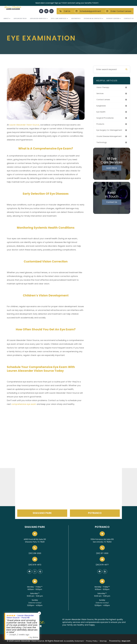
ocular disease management (110, 138)
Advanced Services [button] (39, 18)
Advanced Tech (20, 18)
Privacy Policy (92, 641)
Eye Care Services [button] (59, 18)
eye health (101, 113)
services (100, 94)
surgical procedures (106, 119)
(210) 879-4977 (102, 565)
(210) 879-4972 (35, 565)
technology (102, 144)
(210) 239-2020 (35, 553)
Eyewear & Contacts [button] (93, 18)
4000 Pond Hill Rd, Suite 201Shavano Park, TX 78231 (35, 541)
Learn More (112, 170)
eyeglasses (102, 106)
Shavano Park (42, 513)
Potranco (95, 513)
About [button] (7, 18)
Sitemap (103, 641)
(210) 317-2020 (102, 553)
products (101, 125)
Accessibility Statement (74, 641)
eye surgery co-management (110, 131)
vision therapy (103, 88)
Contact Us (129, 18)
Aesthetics (76, 18)
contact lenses (104, 100)
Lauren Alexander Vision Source (24, 125)
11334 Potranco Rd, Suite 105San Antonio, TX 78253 (102, 541)
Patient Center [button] (113, 18)
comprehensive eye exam (24, 404)
